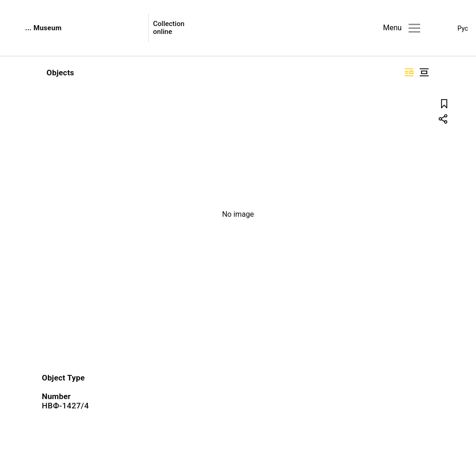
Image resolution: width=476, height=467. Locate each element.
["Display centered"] (424, 72)
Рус (463, 28)
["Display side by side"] (409, 72)
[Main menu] (414, 28)
